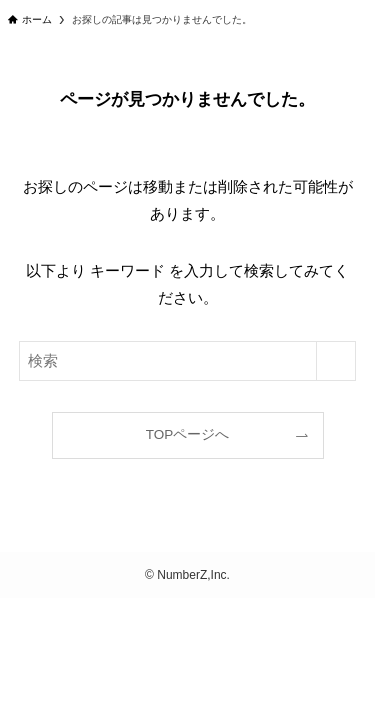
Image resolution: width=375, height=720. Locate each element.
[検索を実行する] (336, 361)
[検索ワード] (188, 361)
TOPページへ (188, 434)
